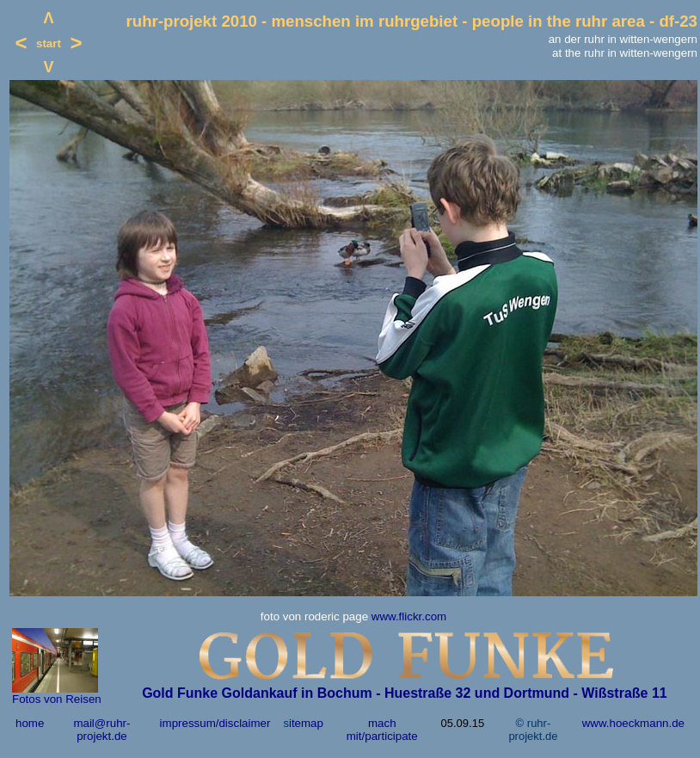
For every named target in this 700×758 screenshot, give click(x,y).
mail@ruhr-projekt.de (101, 730)
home (30, 723)
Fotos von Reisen (57, 699)
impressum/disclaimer (215, 723)
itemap (306, 723)
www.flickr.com (409, 616)
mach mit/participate (382, 730)
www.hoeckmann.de (633, 723)
